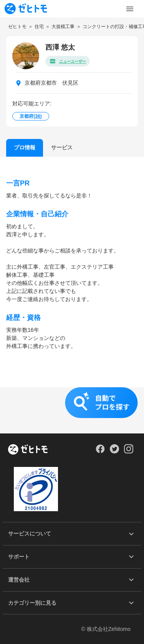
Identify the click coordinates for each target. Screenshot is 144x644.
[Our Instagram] (129, 452)
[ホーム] (28, 450)
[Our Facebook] (100, 452)
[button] (72, 410)
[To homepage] (26, 9)
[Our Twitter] (114, 452)
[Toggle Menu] (130, 9)
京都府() (31, 116)
